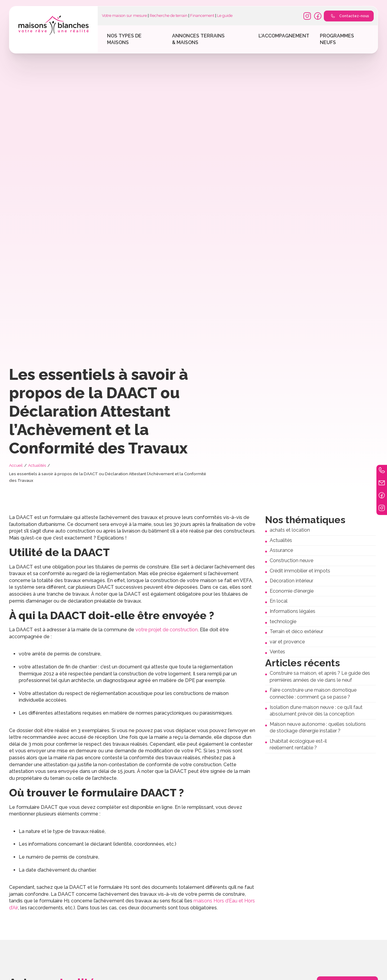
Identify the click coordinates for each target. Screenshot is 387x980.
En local (279, 601)
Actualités (37, 465)
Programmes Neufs (337, 39)
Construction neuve (291, 560)
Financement (202, 16)
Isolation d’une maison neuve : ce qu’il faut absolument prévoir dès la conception (316, 711)
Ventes (277, 652)
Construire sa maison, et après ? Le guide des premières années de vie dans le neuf (320, 677)
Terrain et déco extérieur (296, 631)
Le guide (225, 16)
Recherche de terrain (169, 16)
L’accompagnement (284, 36)
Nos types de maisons (124, 39)
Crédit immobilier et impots (300, 571)
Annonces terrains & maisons (198, 39)
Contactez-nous (349, 16)
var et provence (287, 642)
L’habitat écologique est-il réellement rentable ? (298, 745)
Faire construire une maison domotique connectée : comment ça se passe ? (313, 693)
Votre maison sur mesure (124, 16)
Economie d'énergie (292, 591)
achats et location (290, 530)
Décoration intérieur (291, 581)
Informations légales (293, 611)
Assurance (281, 550)
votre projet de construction (167, 630)
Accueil (16, 465)
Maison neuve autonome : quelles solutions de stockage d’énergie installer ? (318, 728)
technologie (283, 621)
